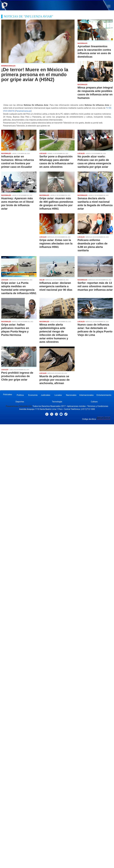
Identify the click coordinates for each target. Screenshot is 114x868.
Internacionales (86, 395)
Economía (33, 395)
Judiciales (46, 395)
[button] (109, 6)
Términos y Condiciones (98, 406)
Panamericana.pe (23, 111)
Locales (58, 395)
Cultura (94, 402)
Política (20, 395)
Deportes (20, 402)
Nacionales (71, 395)
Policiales (8, 394)
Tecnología (57, 402)
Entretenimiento (104, 395)
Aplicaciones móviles (76, 406)
